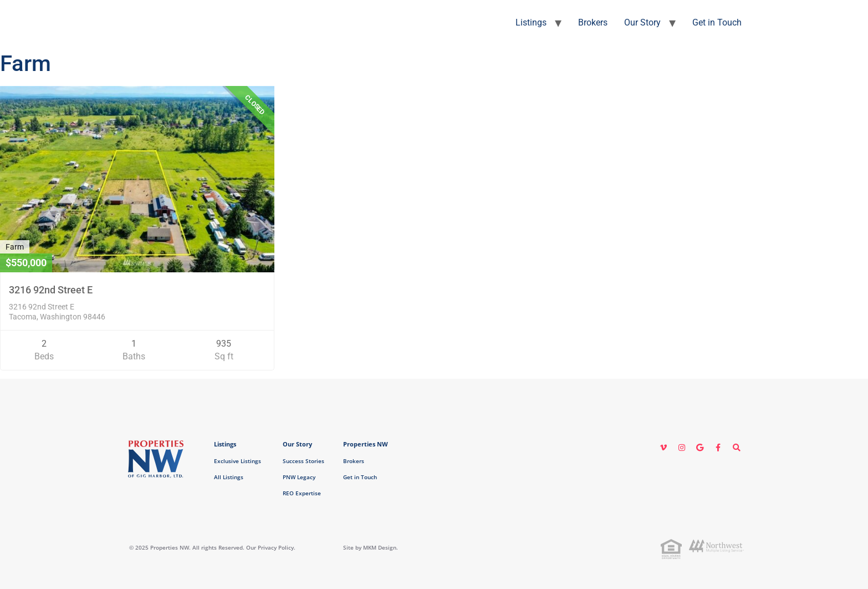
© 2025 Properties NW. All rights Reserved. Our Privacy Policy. (212, 547)
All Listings (229, 477)
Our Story (642, 22)
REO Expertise (302, 493)
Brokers (593, 22)
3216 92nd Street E (51, 290)
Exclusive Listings (238, 461)
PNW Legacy (299, 477)
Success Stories (303, 461)
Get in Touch (717, 22)
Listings (531, 22)
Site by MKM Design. (371, 547)
